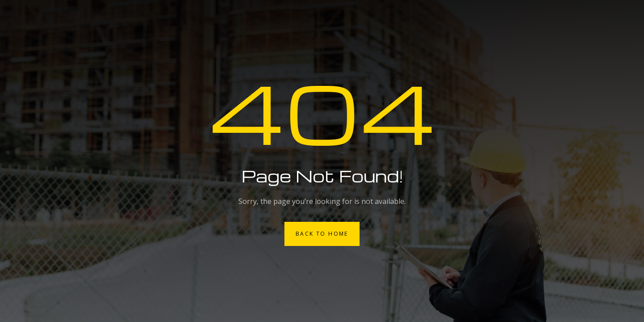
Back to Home (322, 234)
